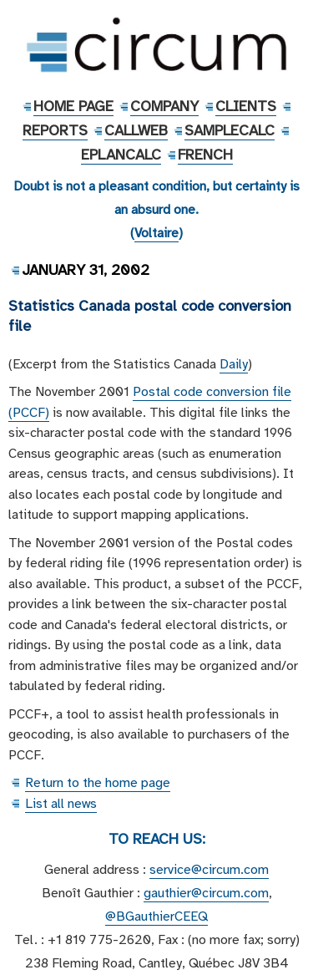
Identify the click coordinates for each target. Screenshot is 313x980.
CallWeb (136, 130)
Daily (234, 364)
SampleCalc (230, 130)
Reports (55, 130)
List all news (61, 804)
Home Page (73, 106)
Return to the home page (98, 783)
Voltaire (156, 233)
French (205, 155)
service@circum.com (209, 870)
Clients (246, 106)
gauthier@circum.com (206, 893)
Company (164, 106)
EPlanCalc (121, 155)
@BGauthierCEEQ (156, 917)
